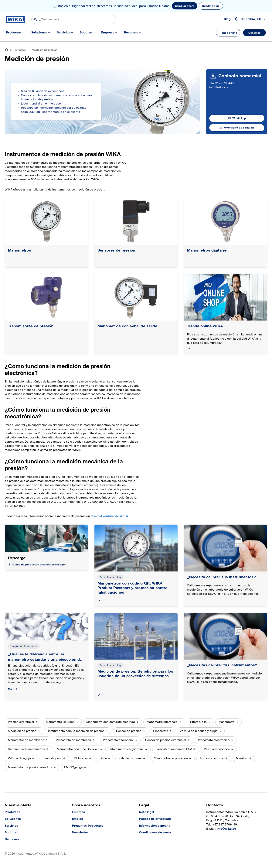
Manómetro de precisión (171, 758)
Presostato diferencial (118, 740)
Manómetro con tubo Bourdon (78, 749)
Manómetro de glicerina (127, 749)
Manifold (242, 758)
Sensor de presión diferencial (166, 740)
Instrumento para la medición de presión (76, 731)
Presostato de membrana (73, 740)
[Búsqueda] (74, 19)
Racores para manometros (27, 749)
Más (13, 689)
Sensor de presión (129, 731)
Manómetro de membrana (26, 740)
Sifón (103, 758)
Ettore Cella (198, 722)
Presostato (161, 731)
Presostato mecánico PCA (174, 749)
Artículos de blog (110, 577)
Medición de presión (22, 731)
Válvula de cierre (130, 758)
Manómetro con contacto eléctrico (111, 722)
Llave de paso (52, 758)
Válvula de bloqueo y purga (199, 731)
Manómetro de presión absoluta (30, 767)
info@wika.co (219, 87)
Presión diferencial (21, 722)
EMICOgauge (73, 767)
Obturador (81, 758)
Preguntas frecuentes (24, 646)
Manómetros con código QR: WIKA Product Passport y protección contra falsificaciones (132, 588)
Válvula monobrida (217, 749)
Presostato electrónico (214, 740)
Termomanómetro (212, 758)
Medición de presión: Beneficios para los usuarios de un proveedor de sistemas (135, 674)
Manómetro (227, 722)
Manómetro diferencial (162, 722)
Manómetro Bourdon (60, 722)
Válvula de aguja (19, 758)
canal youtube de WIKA (111, 516)
